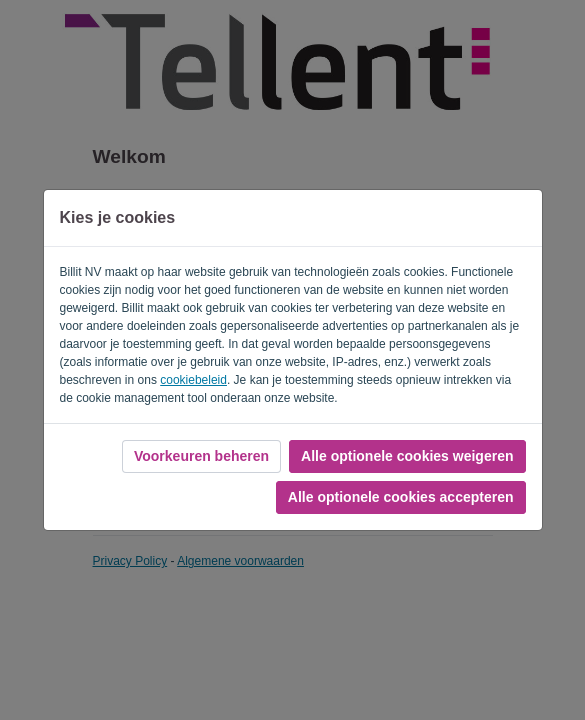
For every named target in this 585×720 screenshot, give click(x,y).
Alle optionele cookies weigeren (407, 456)
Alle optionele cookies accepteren (401, 497)
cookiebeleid (193, 380)
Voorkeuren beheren (201, 456)
